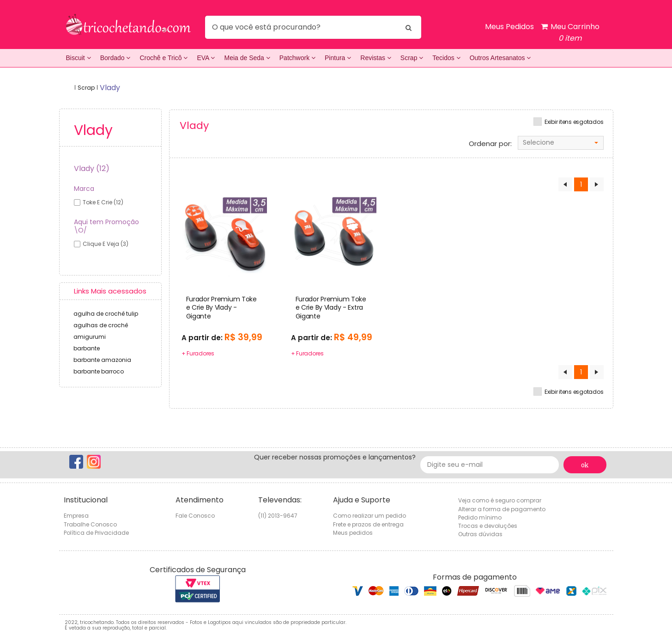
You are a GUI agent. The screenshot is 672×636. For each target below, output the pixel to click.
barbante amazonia (102, 360)
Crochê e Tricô (163, 58)
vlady (110, 88)
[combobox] (561, 143)
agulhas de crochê (101, 325)
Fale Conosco (195, 516)
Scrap (412, 58)
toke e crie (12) (103, 202)
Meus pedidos (353, 533)
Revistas (376, 58)
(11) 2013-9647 (278, 516)
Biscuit (79, 58)
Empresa (76, 516)
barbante (87, 348)
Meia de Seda (247, 58)
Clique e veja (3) (106, 244)
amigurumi (90, 337)
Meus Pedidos (509, 27)
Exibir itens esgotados (574, 122)
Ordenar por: (490, 144)
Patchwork (297, 58)
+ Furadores (198, 353)
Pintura (338, 58)
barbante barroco (99, 371)
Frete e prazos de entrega (368, 524)
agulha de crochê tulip (106, 314)
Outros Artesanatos (500, 58)
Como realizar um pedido (369, 516)
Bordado (115, 58)
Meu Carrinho (570, 33)
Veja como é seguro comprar (500, 500)
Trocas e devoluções (488, 526)
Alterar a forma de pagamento (502, 509)
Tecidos (446, 58)
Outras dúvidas (480, 534)
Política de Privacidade (96, 533)
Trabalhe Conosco (90, 524)
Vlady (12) (92, 168)
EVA (206, 58)
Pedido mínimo (480, 517)
